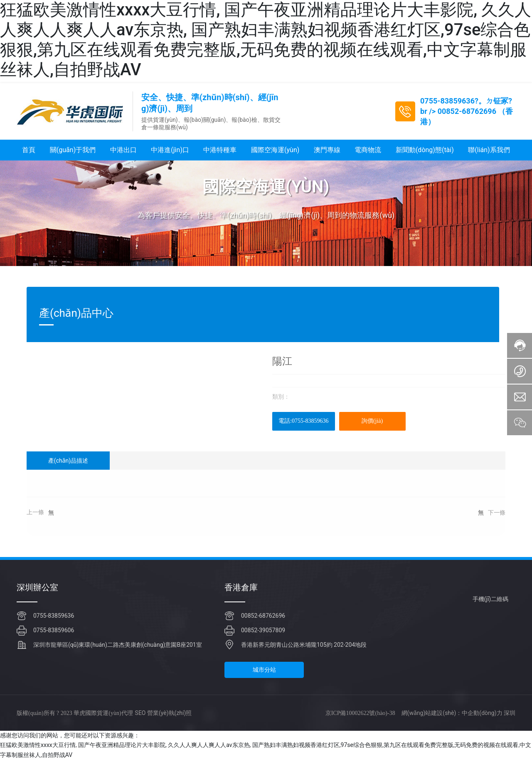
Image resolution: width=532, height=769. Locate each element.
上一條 (35, 521)
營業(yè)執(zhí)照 (169, 722)
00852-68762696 (467, 111)
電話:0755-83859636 (304, 430)
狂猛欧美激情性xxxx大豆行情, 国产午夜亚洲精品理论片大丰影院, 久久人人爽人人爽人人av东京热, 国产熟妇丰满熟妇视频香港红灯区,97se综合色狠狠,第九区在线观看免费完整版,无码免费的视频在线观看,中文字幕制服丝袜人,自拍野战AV (266, 40)
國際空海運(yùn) (266, 196)
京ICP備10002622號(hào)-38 (360, 722)
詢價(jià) (372, 430)
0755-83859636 (447, 101)
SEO (140, 722)
